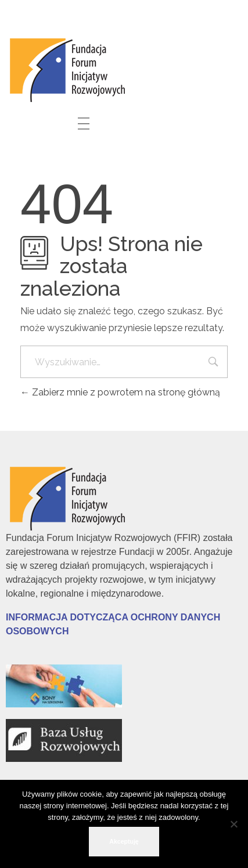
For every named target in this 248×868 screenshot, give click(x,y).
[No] (233, 824)
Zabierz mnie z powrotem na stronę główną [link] (120, 392)
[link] (70, 68)
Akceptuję (124, 841)
